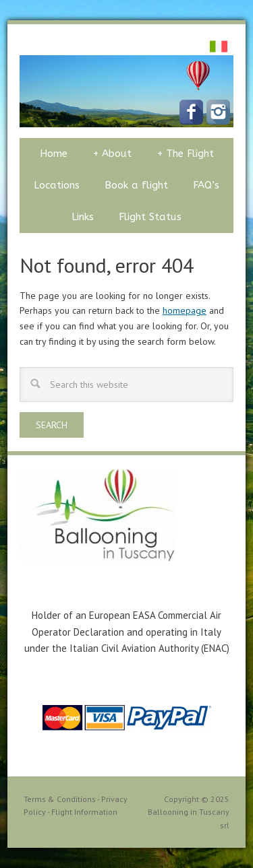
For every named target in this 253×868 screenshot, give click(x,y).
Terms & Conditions (60, 799)
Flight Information (84, 812)
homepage (185, 310)
